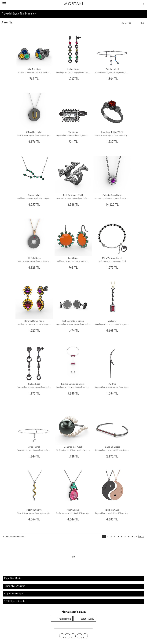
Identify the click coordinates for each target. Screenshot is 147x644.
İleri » (141, 536)
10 (136, 536)
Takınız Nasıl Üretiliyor (15, 586)
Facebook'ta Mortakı (62, 636)
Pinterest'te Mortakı (73, 636)
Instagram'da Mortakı (80, 636)
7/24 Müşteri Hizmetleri (15, 601)
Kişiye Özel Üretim (13, 578)
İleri (142, 23)
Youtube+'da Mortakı (85, 636)
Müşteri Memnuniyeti (14, 594)
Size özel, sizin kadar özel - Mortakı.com (73, 3)
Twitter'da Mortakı (67, 636)
